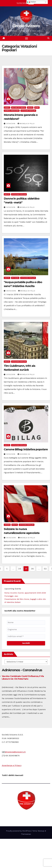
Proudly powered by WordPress (19, 831)
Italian (32, 2)
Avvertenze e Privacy (12, 765)
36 (32, 569)
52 (45, 569)
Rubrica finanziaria (12, 111)
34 (20, 569)
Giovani (7, 525)
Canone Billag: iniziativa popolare (26, 449)
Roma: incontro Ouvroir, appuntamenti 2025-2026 (25, 593)
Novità (30, 108)
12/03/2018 (11, 207)
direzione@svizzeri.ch (15, 752)
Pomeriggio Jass (11, 596)
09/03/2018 (11, 291)
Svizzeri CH (24, 454)
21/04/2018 (11, 124)
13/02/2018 (11, 454)
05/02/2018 (11, 538)
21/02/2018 (11, 374)
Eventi (7, 108)
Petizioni (15, 278)
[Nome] (26, 622)
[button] (48, 38)
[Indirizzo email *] (26, 636)
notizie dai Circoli (19, 108)
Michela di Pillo (26, 124)
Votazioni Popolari (28, 111)
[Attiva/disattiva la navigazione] (26, 38)
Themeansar (26, 834)
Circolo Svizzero (26, 26)
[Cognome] (26, 629)
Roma (37, 108)
